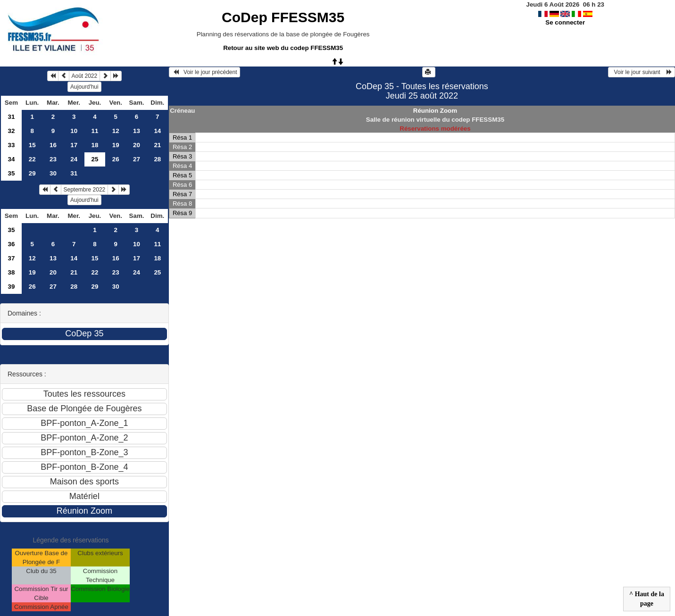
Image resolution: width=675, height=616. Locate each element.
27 (137, 159)
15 (32, 145)
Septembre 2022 (85, 190)
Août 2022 (85, 76)
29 (32, 173)
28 (157, 159)
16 (53, 145)
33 (12, 145)
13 (137, 131)
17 (74, 145)
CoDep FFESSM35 (283, 17)
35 (12, 173)
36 (12, 244)
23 (53, 159)
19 (116, 145)
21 (157, 145)
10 (74, 131)
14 (157, 131)
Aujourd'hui (84, 87)
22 (32, 159)
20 (137, 145)
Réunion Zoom (435, 111)
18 (95, 145)
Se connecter (565, 22)
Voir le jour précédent (204, 72)
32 (12, 131)
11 (95, 131)
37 (12, 258)
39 (12, 287)
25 (157, 272)
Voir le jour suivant (642, 72)
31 (12, 117)
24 (74, 159)
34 (12, 159)
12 (116, 131)
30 (53, 173)
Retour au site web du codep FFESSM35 (283, 48)
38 (12, 272)
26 (116, 159)
